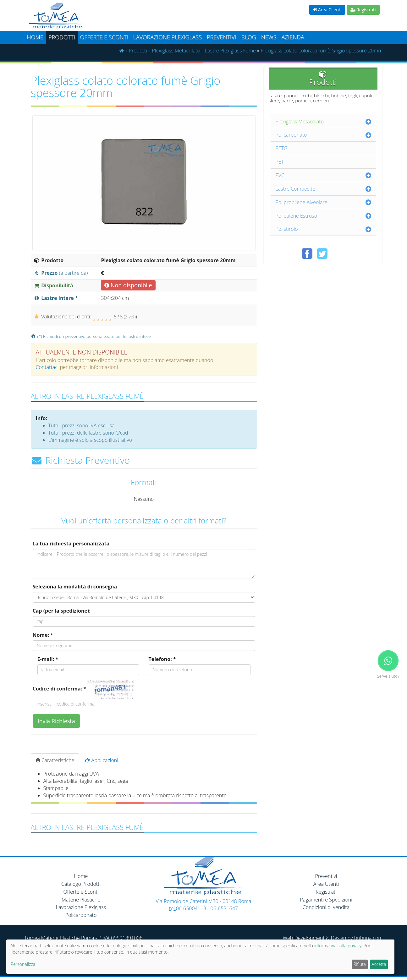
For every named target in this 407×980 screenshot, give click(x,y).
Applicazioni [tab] (102, 760)
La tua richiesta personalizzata (71, 544)
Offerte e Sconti (104, 37)
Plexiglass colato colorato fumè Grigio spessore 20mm (322, 51)
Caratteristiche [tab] (55, 760)
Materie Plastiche (81, 900)
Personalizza (23, 964)
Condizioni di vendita (326, 907)
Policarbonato (291, 135)
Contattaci (47, 367)
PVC (280, 175)
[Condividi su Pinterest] (337, 254)
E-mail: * (48, 659)
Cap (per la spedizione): (62, 611)
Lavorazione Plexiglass (81, 907)
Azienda (293, 37)
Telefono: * (162, 659)
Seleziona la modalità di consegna (75, 587)
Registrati (363, 10)
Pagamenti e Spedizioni (326, 900)
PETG (282, 148)
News (269, 37)
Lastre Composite (295, 189)
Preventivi (221, 37)
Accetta (379, 964)
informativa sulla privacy (338, 946)
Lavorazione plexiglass (167, 37)
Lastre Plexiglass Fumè (230, 51)
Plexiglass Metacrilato (176, 51)
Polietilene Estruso (297, 216)
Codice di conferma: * (59, 689)
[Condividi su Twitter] (322, 254)
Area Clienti (327, 10)
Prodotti (62, 37)
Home (35, 37)
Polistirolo (287, 229)
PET (280, 162)
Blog (248, 37)
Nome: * (43, 635)
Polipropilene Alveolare (302, 202)
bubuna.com (368, 938)
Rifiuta (360, 964)
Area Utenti (326, 884)
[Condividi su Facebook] (307, 254)
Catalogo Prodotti (81, 884)
